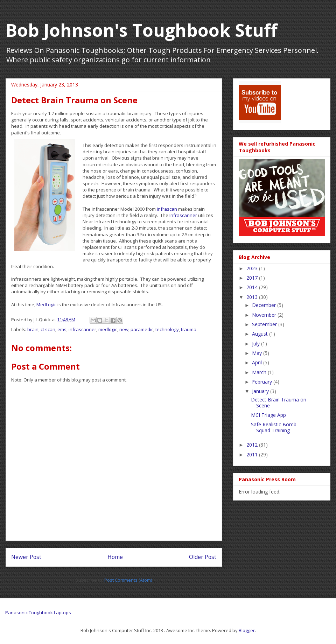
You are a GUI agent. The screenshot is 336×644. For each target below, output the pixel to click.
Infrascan (167, 209)
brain (33, 329)
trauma (189, 329)
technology (167, 329)
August (261, 334)
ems (62, 329)
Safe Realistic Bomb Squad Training (274, 427)
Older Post (203, 557)
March (260, 372)
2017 (253, 278)
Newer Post (26, 557)
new (124, 329)
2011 (253, 454)
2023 (253, 268)
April (258, 362)
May (258, 353)
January (261, 391)
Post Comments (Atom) (128, 580)
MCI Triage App (268, 415)
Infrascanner (183, 215)
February (263, 382)
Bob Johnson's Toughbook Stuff (142, 30)
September (265, 324)
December (265, 305)
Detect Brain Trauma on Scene (279, 402)
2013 (253, 297)
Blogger (247, 630)
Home (115, 557)
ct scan (48, 329)
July (257, 344)
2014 (253, 287)
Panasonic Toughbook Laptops (38, 612)
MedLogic (46, 304)
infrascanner (82, 329)
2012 (253, 445)
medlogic (108, 329)
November (265, 315)
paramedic (142, 329)
